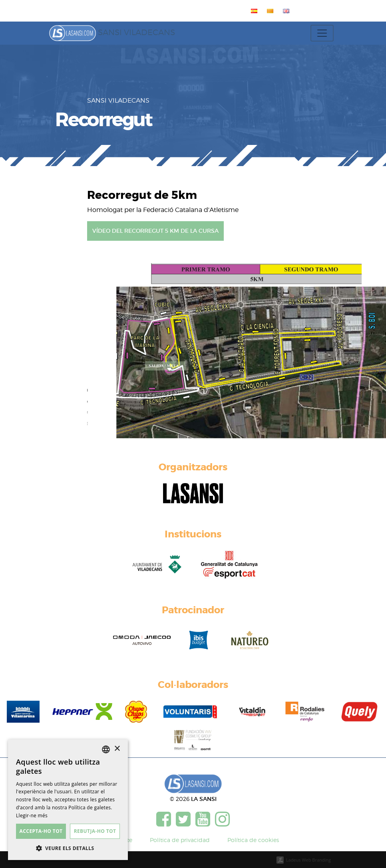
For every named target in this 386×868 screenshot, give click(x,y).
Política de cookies (253, 840)
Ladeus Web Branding (308, 860)
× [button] (117, 749)
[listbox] (106, 749)
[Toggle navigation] (322, 33)
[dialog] (68, 800)
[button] (68, 848)
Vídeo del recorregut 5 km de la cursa (155, 231)
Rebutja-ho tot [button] (95, 831)
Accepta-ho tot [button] (41, 831)
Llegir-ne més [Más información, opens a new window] (32, 815)
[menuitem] (253, 11)
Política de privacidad (180, 840)
